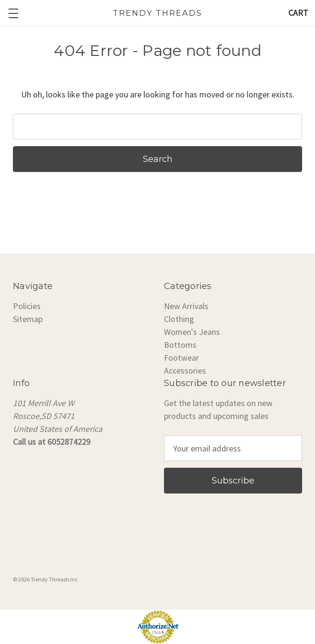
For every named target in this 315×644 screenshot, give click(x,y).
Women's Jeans (192, 332)
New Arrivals (186, 306)
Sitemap (28, 319)
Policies (27, 306)
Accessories (185, 370)
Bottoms (180, 345)
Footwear (181, 358)
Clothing (179, 319)
